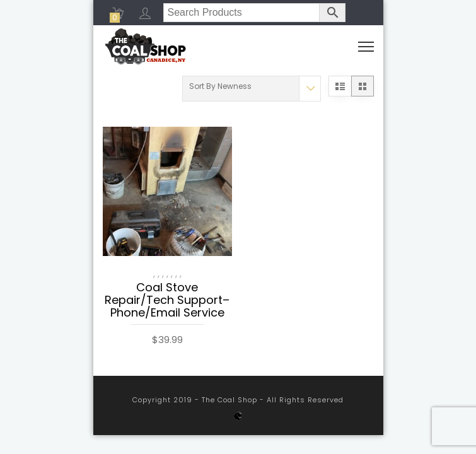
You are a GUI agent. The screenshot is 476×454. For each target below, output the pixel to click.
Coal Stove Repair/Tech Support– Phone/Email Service (167, 301)
